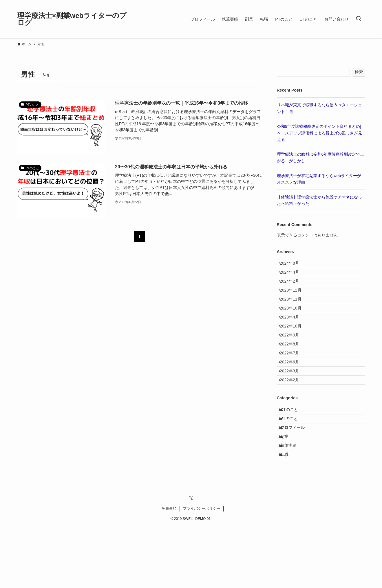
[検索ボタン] (359, 19)
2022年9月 (293, 361)
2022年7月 (293, 385)
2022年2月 (293, 421)
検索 (359, 72)
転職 (288, 514)
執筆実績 (292, 502)
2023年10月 (294, 325)
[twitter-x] (191, 560)
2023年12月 (294, 301)
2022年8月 (293, 373)
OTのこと (293, 454)
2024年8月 (293, 265)
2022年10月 (294, 349)
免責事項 (169, 570)
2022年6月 (293, 397)
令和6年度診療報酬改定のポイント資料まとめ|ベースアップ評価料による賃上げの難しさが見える (319, 133)
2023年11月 (294, 313)
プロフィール (296, 478)
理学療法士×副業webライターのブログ (72, 19)
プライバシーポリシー (202, 570)
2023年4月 (293, 337)
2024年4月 (293, 277)
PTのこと (293, 466)
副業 (288, 490)
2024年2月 (293, 289)
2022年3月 (293, 409)
